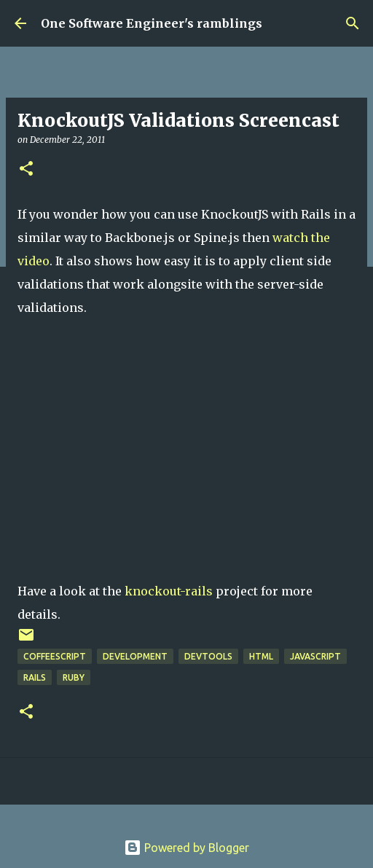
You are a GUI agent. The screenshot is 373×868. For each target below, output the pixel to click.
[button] (26, 169)
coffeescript (55, 656)
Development (135, 656)
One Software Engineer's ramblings (152, 23)
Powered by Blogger (186, 848)
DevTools (208, 656)
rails (35, 677)
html (261, 656)
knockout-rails (169, 591)
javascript (315, 656)
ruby (74, 677)
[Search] (353, 23)
